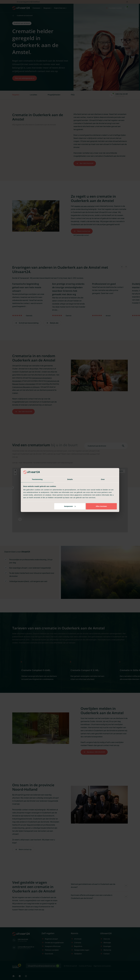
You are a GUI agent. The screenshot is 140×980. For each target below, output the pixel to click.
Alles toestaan (101, 506)
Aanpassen (70, 506)
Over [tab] (103, 479)
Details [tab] (70, 479)
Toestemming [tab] (37, 479)
